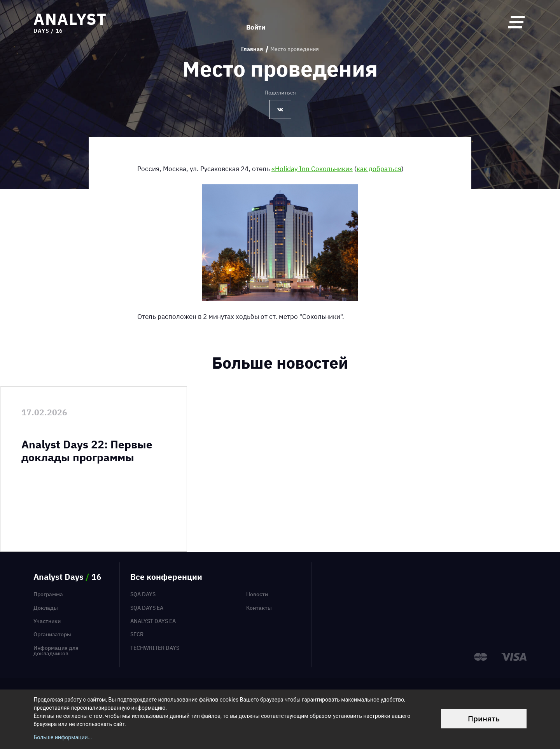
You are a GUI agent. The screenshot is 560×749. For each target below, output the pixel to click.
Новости (257, 594)
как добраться (379, 169)
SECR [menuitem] (137, 634)
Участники (47, 621)
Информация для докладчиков (56, 651)
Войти (256, 22)
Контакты (259, 608)
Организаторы (52, 634)
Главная (252, 49)
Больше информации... (63, 737)
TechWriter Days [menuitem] (155, 648)
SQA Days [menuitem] (143, 594)
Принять (484, 718)
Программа (48, 594)
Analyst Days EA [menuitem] (153, 621)
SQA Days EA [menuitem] (147, 608)
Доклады (46, 608)
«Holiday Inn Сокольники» (312, 169)
